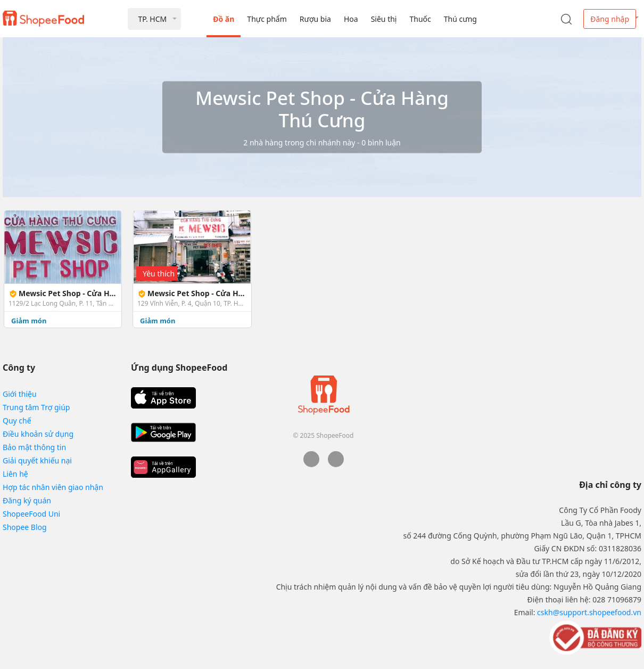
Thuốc (420, 19)
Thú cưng (460, 19)
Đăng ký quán (27, 500)
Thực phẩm (267, 19)
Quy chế (17, 421)
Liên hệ (15, 474)
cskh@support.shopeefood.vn (589, 612)
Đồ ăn (224, 19)
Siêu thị (384, 19)
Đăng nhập (610, 19)
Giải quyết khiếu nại (37, 460)
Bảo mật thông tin (34, 447)
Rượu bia (315, 19)
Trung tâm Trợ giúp (36, 407)
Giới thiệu (20, 394)
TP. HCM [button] (152, 19)
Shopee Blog (25, 527)
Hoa (351, 19)
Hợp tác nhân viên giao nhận (53, 487)
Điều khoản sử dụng (38, 434)
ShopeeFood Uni (31, 514)
